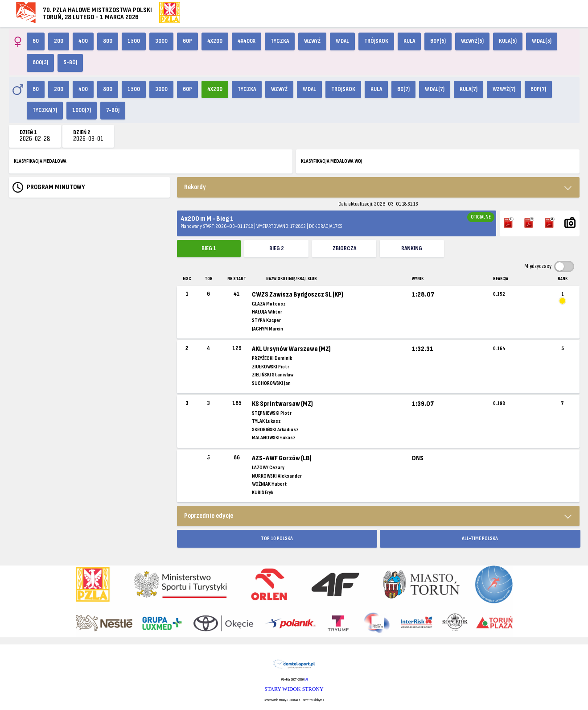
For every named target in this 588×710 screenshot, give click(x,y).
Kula (409, 41)
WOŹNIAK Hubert (269, 484)
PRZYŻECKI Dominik (272, 358)
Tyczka (280, 41)
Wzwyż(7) (504, 89)
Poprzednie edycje (209, 516)
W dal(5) (542, 41)
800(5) (40, 62)
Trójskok (376, 41)
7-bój (113, 110)
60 (36, 41)
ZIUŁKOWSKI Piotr (271, 367)
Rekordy (195, 187)
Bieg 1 (209, 248)
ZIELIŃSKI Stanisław (273, 375)
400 (83, 41)
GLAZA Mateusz (269, 304)
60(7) (403, 89)
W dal (342, 41)
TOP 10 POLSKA (277, 539)
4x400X (247, 41)
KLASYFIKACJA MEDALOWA (40, 161)
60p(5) (438, 41)
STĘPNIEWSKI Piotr (272, 413)
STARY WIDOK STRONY (294, 689)
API (306, 679)
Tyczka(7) (45, 110)
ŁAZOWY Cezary (268, 468)
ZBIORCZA (344, 248)
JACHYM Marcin (267, 329)
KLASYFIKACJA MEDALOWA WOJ (332, 161)
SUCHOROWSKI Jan (271, 383)
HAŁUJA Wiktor (267, 312)
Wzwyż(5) (472, 41)
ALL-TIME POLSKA (480, 539)
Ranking (412, 248)
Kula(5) (508, 41)
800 (108, 41)
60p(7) (538, 89)
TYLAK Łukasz (266, 421)
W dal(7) (435, 89)
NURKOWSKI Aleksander (277, 476)
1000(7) (82, 110)
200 (59, 41)
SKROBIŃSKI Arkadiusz (275, 430)
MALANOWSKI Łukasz (274, 438)
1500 (134, 41)
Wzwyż (312, 41)
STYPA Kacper (266, 320)
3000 (161, 41)
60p (187, 41)
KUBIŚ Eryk (263, 493)
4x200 (215, 41)
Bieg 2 (277, 248)
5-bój (70, 62)
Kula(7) (469, 89)
